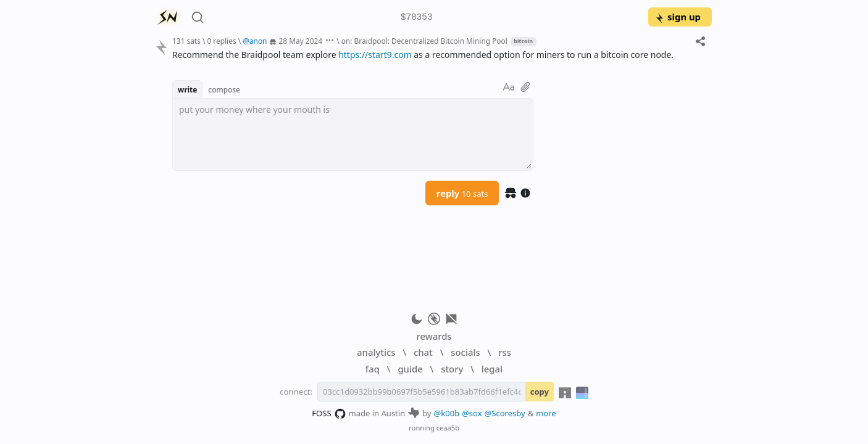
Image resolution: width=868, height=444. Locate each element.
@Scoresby (505, 413)
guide (410, 369)
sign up (678, 17)
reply (462, 193)
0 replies (221, 41)
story (452, 369)
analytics (376, 352)
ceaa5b (448, 428)
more (546, 413)
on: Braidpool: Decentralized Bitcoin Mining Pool (424, 41)
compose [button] (224, 89)
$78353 (417, 18)
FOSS (329, 414)
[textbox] (353, 134)
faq (373, 369)
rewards (434, 336)
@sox (472, 413)
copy (540, 392)
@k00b (447, 413)
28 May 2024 (301, 41)
